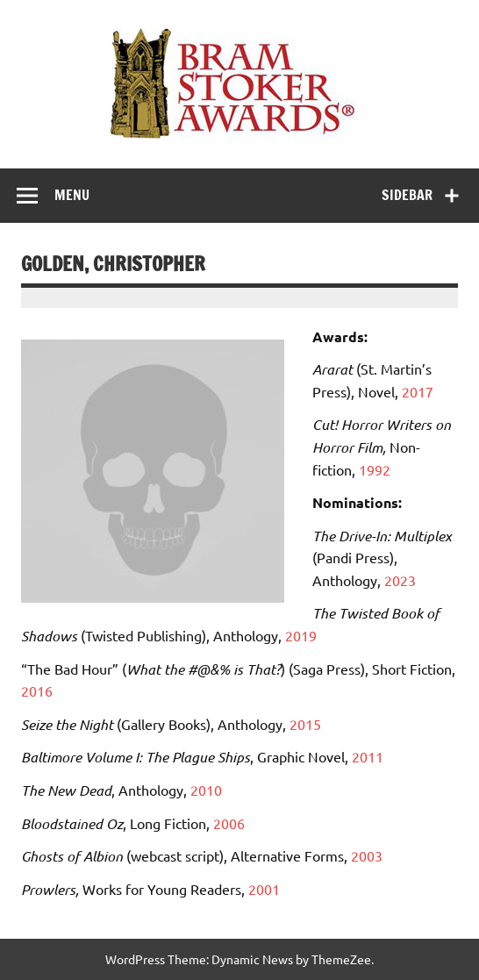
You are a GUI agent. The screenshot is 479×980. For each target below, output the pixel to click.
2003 (367, 855)
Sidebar (407, 195)
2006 (229, 823)
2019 (301, 635)
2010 (206, 790)
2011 (368, 756)
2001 (264, 889)
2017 (418, 391)
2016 (37, 690)
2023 (400, 580)
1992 (375, 469)
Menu (72, 195)
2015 (305, 724)
